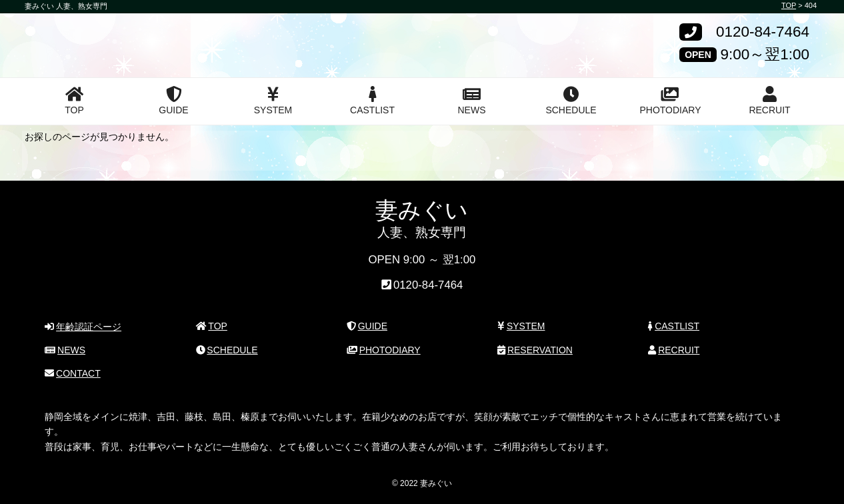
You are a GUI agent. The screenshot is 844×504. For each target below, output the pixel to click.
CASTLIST (372, 101)
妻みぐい (74, 35)
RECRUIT (769, 101)
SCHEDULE (571, 101)
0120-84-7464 (763, 32)
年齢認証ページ (83, 327)
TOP (74, 101)
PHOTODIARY (670, 101)
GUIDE (173, 101)
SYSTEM (273, 101)
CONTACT (72, 373)
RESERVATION (535, 350)
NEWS (472, 101)
